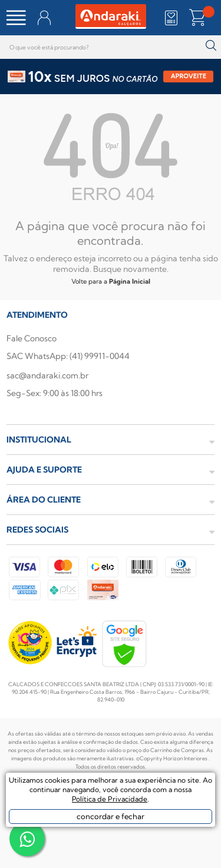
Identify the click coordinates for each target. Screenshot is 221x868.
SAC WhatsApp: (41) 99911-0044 (68, 356)
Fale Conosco (32, 338)
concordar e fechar (111, 816)
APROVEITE (189, 76)
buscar (211, 46)
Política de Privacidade (110, 799)
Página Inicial (130, 281)
